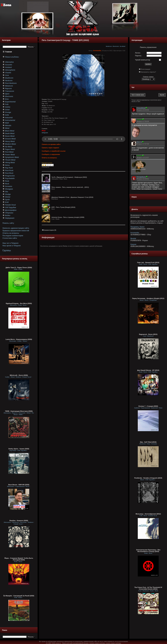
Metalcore (109, 46)
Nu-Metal (123, 46)
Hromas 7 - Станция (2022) (148, 406)
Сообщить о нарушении (51, 154)
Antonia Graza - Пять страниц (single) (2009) (68, 217)
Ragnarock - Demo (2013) (148, 334)
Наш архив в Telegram (12, 246)
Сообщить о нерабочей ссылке (54, 151)
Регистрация (145, 69)
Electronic (116, 46)
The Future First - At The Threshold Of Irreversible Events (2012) (148, 588)
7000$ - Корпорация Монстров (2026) (19, 411)
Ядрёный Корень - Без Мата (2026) (19, 303)
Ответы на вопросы (11, 233)
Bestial (133, 239)
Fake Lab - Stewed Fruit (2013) (148, 262)
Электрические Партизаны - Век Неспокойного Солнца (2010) (148, 551)
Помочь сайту (8, 223)
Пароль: (139, 56)
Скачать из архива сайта (51, 144)
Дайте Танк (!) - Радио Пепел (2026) (19, 268)
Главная (9, 52)
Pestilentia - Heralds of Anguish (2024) (148, 478)
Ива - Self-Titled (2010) (148, 442)
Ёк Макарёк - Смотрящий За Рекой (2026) (19, 596)
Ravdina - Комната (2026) (19, 521)
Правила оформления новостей (16, 231)
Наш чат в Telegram (11, 243)
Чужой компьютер (143, 60)
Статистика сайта (10, 238)
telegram (45, 133)
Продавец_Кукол (137, 227)
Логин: (138, 53)
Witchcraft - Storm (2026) (19, 375)
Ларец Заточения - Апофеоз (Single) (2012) (148, 298)
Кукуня (133, 244)
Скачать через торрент (50, 148)
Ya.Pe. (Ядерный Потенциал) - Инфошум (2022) (69, 177)
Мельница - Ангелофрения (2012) (148, 514)
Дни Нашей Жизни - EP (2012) (148, 370)
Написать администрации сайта (16, 228)
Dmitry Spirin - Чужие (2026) (19, 449)
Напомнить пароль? (148, 72)
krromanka (97, 51)
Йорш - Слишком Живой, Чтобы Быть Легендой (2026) (19, 559)
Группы (7, 250)
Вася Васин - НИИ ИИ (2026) (19, 485)
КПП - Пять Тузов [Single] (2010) (63, 207)
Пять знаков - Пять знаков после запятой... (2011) (70, 187)
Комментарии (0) (49, 230)
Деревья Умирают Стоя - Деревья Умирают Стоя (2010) (72, 197)
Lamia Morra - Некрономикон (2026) (19, 339)
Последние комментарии (13, 236)
